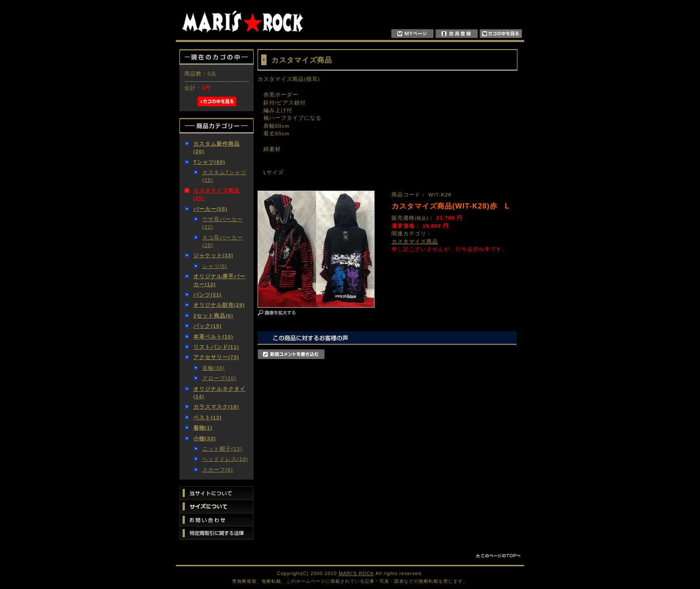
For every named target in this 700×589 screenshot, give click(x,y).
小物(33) (205, 438)
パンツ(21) (208, 294)
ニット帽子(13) (222, 449)
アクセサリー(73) (216, 357)
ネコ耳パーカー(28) (223, 241)
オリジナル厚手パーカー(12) (219, 280)
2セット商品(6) (213, 315)
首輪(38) (214, 368)
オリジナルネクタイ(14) (219, 393)
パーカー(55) (210, 209)
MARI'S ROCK (356, 574)
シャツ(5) (215, 266)
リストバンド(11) (216, 347)
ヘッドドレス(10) (225, 459)
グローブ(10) (219, 378)
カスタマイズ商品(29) (217, 194)
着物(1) (203, 428)
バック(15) (208, 326)
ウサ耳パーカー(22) (223, 223)
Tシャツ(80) (209, 162)
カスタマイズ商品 (415, 241)
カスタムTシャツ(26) (224, 176)
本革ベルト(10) (213, 336)
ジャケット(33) (213, 255)
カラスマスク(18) (216, 407)
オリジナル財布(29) (219, 305)
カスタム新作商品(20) (217, 147)
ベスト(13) (208, 417)
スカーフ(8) (218, 470)
